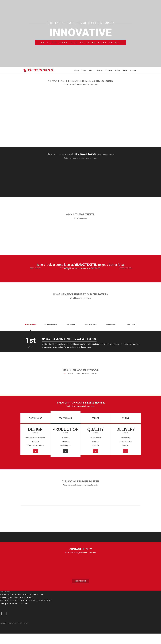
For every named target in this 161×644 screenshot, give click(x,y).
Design (70, 371)
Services (100, 70)
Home (76, 70)
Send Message (81, 578)
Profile (117, 70)
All (65, 371)
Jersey (78, 371)
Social (125, 70)
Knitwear (85, 371)
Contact (133, 70)
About (91, 70)
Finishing (94, 371)
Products (109, 70)
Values (84, 70)
